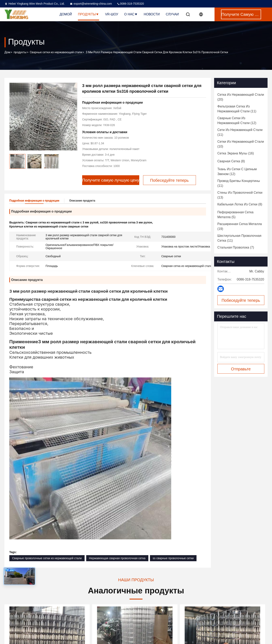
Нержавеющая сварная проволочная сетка (117, 558)
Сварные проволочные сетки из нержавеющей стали (47, 558)
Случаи (172, 14)
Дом (7, 52)
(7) (236, 247)
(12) (237, 121)
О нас (131, 14)
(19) (240, 226)
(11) (237, 109)
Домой (66, 14)
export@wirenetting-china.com (91, 4)
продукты (20, 52)
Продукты (88, 14)
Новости (152, 14)
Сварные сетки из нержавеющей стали (56, 52)
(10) (241, 144)
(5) (235, 215)
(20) (241, 97)
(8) (231, 161)
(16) (236, 153)
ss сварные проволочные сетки (173, 558)
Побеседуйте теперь (241, 300)
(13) (240, 195)
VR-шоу (112, 14)
